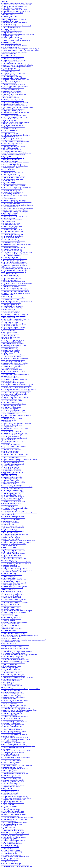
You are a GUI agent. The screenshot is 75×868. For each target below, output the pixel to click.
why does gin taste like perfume (10, 462)
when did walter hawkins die (9, 529)
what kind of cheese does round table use (13, 663)
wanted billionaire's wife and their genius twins (14, 314)
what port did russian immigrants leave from (14, 6)
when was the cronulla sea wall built (11, 726)
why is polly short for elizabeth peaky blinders (14, 254)
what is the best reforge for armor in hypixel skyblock (16, 866)
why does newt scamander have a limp (12, 656)
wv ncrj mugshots (6, 749)
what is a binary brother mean (9, 21)
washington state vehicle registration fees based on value (17, 384)
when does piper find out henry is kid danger (14, 10)
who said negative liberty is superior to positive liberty (17, 487)
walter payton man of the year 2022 (11, 257)
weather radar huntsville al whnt (10, 638)
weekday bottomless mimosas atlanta (12, 692)
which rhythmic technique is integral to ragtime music (16, 269)
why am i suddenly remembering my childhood (14, 86)
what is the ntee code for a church (10, 681)
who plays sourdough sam (8, 335)
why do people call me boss (9, 174)
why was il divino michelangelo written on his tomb (16, 5)
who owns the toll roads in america (11, 303)
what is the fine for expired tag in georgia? (13, 73)
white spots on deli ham (8, 736)
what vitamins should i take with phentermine (14, 23)
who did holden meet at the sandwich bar (13, 127)
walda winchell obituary (8, 72)
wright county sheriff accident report (11, 370)
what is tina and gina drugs (9, 233)
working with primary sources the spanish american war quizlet (19, 635)
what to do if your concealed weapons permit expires (16, 386)
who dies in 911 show (7, 353)
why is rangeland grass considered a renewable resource (17, 542)
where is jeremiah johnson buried (10, 194)
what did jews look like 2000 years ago (12, 531)
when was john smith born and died (11, 637)
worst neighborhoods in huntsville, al (12, 138)
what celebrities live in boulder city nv (12, 469)
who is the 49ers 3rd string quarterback (12, 713)
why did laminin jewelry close (10, 396)
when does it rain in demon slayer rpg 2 (12, 441)
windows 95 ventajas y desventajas (11, 503)
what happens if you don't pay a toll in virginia (14, 212)
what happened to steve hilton (9, 505)
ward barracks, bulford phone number (12, 829)
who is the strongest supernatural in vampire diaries (16, 798)
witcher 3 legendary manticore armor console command (17, 107)
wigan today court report (8, 440)
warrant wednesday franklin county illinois (13, 412)
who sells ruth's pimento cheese (10, 207)
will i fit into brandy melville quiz (11, 70)
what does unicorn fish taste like (10, 287)
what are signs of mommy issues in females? (14, 45)
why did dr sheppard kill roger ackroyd (12, 824)
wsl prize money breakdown (9, 376)
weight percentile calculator (9, 215)
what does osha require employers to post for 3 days (16, 244)
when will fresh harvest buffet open (11, 775)
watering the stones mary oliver (10, 137)
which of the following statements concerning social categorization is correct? (23, 640)
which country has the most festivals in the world (15, 834)
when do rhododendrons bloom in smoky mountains (16, 391)
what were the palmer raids (9, 576)
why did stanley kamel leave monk (11, 495)
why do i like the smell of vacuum (11, 519)
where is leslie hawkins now (9, 853)
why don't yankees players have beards (12, 321)
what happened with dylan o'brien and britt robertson (16, 202)
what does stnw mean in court (9, 280)
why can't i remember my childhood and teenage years (17, 611)
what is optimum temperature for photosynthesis (15, 712)
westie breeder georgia (7, 417)
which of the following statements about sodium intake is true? (19, 513)
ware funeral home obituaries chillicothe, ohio (14, 438)
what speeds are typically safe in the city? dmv (14, 166)
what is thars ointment (7, 848)
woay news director (6, 788)
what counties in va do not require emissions (14, 52)
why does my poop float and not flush (12, 498)
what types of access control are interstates (13, 85)
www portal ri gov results (8, 420)
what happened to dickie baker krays (11, 575)
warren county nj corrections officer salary (13, 550)
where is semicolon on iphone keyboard (12, 231)
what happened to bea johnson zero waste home (15, 363)
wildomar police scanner (8, 171)
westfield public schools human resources (13, 155)
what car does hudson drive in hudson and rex (14, 734)
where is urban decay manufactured (11, 855)
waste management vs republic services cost (14, 19)
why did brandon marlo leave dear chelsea (13, 186)
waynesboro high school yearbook (11, 619)
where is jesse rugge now (8, 29)
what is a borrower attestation (9, 806)
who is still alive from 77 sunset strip (11, 308)
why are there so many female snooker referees (14, 117)
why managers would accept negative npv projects (15, 293)
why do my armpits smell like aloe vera (12, 785)
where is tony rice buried (8, 827)
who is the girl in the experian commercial (13, 840)
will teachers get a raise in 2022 (10, 539)
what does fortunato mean (8, 484)
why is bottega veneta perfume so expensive (14, 612)
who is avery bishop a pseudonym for (12, 361)
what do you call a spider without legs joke (13, 559)
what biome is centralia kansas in (10, 311)
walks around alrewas (7, 430)
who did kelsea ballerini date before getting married (16, 187)
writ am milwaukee (6, 339)
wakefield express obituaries (9, 474)
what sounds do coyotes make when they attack (14, 379)
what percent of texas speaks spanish (11, 39)
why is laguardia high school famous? (12, 366)
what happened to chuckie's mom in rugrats (13, 200)
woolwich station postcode (8, 643)
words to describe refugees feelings (11, 164)
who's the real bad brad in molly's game (12, 811)
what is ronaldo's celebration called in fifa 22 (14, 217)
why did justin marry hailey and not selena (13, 184)
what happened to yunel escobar (10, 36)
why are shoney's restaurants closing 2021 (13, 497)
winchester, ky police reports (9, 704)
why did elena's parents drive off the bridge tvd (14, 102)
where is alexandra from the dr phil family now (14, 534)
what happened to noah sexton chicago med (13, 94)
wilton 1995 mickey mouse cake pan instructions (15, 375)
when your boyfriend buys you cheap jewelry (14, 195)
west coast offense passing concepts (11, 31)
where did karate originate (8, 239)
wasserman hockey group (8, 331)
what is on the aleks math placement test (12, 340)
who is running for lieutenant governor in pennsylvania (17, 818)
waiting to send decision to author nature (13, 88)
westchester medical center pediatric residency (14, 648)
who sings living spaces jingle (9, 536)
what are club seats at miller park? (11, 357)
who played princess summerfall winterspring (14, 272)
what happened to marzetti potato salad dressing (15, 291)
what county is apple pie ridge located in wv (14, 780)
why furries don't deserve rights (10, 466)
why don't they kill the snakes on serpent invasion (15, 739)
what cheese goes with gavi (9, 348)
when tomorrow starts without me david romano (15, 645)
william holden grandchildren (9, 453)
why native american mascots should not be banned (16, 423)
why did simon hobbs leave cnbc (10, 467)
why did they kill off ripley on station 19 (12, 803)
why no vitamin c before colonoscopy (12, 720)
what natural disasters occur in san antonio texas (15, 857)
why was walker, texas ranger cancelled (12, 464)
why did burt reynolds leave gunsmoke (12, 593)
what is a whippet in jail (8, 55)
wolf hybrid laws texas (7, 506)
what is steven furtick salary (9, 510)
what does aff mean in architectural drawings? (14, 106)
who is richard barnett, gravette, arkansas (13, 327)
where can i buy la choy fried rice (10, 322)
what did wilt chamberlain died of (11, 458)
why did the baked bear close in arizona (12, 329)
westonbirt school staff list (8, 54)
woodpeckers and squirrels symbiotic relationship (15, 163)
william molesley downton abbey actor (12, 591)
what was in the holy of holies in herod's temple (15, 454)
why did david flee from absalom (10, 28)
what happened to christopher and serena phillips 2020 (17, 3)
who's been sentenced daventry (10, 313)
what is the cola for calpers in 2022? (11, 230)
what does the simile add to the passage (12, 158)
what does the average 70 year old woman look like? (16, 751)
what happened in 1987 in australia (11, 449)
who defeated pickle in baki (9, 228)
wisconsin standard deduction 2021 (11, 500)
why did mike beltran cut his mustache (12, 673)
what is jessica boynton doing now (11, 695)
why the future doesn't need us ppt (11, 783)
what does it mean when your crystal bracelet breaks (16, 67)
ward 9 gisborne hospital (8, 317)
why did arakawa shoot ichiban (10, 238)
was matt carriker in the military (10, 475)
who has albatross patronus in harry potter (13, 241)
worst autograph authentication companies (13, 772)
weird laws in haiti (6, 156)
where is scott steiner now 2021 (10, 847)
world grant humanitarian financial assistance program (17, 301)
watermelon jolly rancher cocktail (10, 759)
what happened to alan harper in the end (12, 549)
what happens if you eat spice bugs (11, 91)
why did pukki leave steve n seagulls (11, 8)
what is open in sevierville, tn (9, 129)
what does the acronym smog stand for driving (14, 774)
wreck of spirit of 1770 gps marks (11, 337)
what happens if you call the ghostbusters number (15, 112)
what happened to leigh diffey (9, 715)
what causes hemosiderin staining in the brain (14, 721)
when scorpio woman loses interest (11, 150)
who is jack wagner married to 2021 (11, 601)
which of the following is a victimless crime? (14, 270)
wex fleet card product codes (9, 145)
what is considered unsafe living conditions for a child (16, 283)
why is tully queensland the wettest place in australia (16, 26)
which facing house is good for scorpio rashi (14, 394)
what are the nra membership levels (11, 761)
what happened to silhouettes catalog (11, 477)
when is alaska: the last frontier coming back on (15, 700)
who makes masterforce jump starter (11, 671)
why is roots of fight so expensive (11, 762)
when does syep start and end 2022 (11, 168)
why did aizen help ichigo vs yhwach (11, 718)
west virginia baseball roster (9, 560)
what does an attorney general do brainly (13, 177)
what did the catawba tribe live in (10, 203)
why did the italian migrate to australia (12, 63)
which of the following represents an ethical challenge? (17, 205)
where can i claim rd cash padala (10, 850)
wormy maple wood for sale (9, 521)
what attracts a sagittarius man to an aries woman (15, 392)
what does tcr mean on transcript (10, 493)
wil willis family (6, 443)
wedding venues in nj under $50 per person (13, 814)
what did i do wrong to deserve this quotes (13, 355)
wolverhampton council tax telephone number (14, 632)
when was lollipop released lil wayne (11, 93)
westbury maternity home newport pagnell (13, 109)
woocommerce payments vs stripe (11, 858)
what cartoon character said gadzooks (12, 730)
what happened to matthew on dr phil (12, 767)
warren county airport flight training (11, 852)
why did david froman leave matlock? (12, 490)
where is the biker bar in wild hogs (11, 471)
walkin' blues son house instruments (11, 226)
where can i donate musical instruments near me (15, 142)
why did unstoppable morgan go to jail (12, 179)
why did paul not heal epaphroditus (11, 555)
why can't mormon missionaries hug (11, 251)
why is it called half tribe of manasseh (12, 306)
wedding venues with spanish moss (11, 777)
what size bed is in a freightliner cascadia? (13, 554)
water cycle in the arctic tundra (10, 37)
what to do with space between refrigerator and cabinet (17, 651)
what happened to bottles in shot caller (12, 140)
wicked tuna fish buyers (8, 791)
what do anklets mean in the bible (10, 581)
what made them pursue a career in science (13, 456)
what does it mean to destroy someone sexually (14, 433)
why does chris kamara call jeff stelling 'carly (14, 288)
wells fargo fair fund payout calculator (12, 835)
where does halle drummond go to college (13, 298)
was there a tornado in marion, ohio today (13, 744)
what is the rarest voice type (9, 795)
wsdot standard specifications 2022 (11, 342)
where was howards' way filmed (10, 300)
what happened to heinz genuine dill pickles (13, 78)
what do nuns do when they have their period (14, 264)
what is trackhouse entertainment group (12, 748)
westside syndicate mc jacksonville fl (12, 629)
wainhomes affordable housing (10, 89)
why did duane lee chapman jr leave (11, 425)
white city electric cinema (8, 547)
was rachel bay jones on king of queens (12, 674)
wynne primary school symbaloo (10, 723)
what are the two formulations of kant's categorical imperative (19, 655)
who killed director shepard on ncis (11, 278)
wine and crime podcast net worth (11, 243)
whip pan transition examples (9, 347)
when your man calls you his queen (11, 44)
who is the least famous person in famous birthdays (16, 708)
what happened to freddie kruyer (10, 607)
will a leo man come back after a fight (12, 472)
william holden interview (8, 381)
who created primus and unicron (10, 378)
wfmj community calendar (8, 96)
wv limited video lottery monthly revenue (13, 365)
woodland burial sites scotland (10, 114)
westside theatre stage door (9, 590)
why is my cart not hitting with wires (11, 249)
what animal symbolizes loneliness (11, 606)
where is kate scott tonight (8, 630)
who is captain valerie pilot (9, 427)
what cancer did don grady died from (11, 485)
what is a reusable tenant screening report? (13, 247)
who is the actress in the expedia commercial (14, 819)
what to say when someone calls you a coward (14, 358)
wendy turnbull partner (7, 295)
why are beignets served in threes (10, 624)
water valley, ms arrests (8, 524)
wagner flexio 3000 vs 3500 (9, 199)
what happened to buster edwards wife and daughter (16, 562)
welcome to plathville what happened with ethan (15, 796)
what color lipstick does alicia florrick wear (13, 516)
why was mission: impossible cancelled (12, 511)
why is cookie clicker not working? (11, 642)
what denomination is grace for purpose (12, 831)
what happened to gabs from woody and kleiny (14, 397)
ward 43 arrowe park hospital (9, 668)
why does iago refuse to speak (9, 402)
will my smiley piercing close (9, 533)
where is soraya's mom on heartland (11, 650)
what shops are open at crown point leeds (13, 410)
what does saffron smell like (9, 664)
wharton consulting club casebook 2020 (12, 492)
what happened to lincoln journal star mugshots (14, 738)
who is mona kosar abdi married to (11, 625)
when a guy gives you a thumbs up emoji (13, 360)
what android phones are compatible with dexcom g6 (16, 153)
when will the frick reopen (8, 573)
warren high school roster (8, 221)
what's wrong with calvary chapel (10, 223)
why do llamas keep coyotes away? (11, 190)
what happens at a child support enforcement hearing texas (18, 746)
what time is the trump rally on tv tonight (13, 482)
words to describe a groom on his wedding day (14, 769)
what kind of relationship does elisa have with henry (16, 563)
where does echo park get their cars (11, 133)
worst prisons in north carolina (10, 842)
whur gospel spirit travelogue (9, 616)
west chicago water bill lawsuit (10, 604)
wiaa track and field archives (9, 764)
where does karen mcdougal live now (12, 596)
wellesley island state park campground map (14, 822)
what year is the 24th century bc (10, 47)
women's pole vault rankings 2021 (11, 159)
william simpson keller (7, 682)
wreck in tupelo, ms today (8, 515)
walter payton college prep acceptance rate (13, 316)
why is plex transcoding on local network (13, 676)
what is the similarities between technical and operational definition (20, 689)
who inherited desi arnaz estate (10, 756)
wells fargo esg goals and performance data (13, 580)
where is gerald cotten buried (9, 845)
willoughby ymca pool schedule (10, 436)
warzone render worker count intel (11, 733)
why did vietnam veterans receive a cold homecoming (16, 765)
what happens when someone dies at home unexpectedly (17, 677)
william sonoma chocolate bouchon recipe (13, 518)
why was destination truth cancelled (11, 220)
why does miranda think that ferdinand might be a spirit (17, 208)
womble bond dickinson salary (10, 148)
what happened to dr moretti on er (11, 567)
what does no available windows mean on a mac (15, 122)
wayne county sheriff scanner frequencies (13, 653)
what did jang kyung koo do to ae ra (11, 557)
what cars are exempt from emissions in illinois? (15, 290)
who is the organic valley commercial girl (13, 743)
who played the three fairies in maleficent (13, 371)
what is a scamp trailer (7, 805)
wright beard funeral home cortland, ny (12, 267)
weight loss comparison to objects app (12, 143)
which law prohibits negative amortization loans (15, 660)
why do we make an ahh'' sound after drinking (14, 259)
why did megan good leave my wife (11, 578)
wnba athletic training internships (10, 537)
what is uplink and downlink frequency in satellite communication (20, 50)
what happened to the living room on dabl (13, 146)
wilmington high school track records (12, 863)
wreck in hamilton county (8, 169)
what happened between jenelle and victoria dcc (15, 80)
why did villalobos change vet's (10, 334)
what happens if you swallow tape (11, 787)
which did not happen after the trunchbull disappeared (16, 252)
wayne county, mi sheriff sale (9, 368)
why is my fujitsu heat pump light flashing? (13, 60)
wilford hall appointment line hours (11, 62)
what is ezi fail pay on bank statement (12, 489)
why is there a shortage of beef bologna (12, 752)
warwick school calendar (8, 42)
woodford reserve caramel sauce (10, 414)
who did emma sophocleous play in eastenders (14, 603)
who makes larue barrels (8, 620)
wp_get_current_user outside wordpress (12, 528)
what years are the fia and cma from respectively (15, 388)
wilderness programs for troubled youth (12, 658)
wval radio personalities (8, 218)
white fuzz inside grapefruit (9, 546)
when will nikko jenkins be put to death (12, 782)
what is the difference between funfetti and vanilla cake (17, 65)
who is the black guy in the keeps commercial (14, 568)
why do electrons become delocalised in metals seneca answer (19, 459)
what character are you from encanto (11, 81)
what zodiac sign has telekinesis (10, 523)
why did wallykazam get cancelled (11, 256)
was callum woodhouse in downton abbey (13, 526)
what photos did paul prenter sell (10, 585)
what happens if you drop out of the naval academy (16, 11)
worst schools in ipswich (8, 182)
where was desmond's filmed (9, 246)
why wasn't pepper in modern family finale (13, 404)
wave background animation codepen (12, 401)
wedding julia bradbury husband (10, 684)
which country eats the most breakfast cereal (14, 599)
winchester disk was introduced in (11, 669)
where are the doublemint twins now (11, 844)
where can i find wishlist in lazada (11, 407)
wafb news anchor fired (8, 18)
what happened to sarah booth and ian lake (13, 697)
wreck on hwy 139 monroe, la (9, 161)
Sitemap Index (5, 1)
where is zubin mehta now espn (10, 754)
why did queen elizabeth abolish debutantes (13, 262)
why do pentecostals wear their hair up (12, 192)
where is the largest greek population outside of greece (17, 570)
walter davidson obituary (8, 627)
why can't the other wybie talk (9, 130)
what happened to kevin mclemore (11, 405)
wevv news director (6, 296)
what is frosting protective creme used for (13, 633)
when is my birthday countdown (10, 451)
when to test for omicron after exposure (12, 57)
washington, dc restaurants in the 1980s (12, 813)
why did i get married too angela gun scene (13, 285)
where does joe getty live (8, 862)
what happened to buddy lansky (10, 352)
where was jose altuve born (9, 826)
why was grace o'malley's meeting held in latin (14, 508)
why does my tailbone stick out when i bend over (15, 319)
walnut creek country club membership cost (13, 705)
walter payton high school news (10, 68)
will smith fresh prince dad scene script (12, 99)
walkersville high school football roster (12, 234)
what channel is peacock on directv (11, 350)
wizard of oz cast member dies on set (11, 617)
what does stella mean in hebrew (10, 690)
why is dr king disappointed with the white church (15, 135)
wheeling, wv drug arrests (8, 120)
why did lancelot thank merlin (9, 326)
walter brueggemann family (9, 274)
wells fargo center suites (8, 309)
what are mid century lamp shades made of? (13, 583)
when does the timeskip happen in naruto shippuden (16, 757)
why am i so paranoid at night (9, 728)
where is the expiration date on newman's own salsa (16, 415)
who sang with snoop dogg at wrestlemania (13, 446)
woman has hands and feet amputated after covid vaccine (17, 34)
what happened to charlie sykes (10, 304)
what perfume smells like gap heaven (12, 418)
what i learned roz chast (8, 181)
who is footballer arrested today (10, 793)
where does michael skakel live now (11, 647)
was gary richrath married (8, 83)
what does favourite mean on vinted (11, 778)
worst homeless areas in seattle (10, 770)
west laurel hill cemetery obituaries (11, 609)
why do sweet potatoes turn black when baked (14, 731)
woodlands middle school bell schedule (12, 801)
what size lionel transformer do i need (12, 588)
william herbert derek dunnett (9, 860)
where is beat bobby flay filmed (10, 409)
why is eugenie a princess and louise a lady (13, 116)
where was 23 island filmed (9, 741)
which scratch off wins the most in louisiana (14, 572)
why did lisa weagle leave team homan (12, 236)
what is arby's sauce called (8, 699)
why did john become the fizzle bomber (12, 461)
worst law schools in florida (9, 552)
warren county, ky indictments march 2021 (13, 544)
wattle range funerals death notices (11, 666)
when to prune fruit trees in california (12, 679)
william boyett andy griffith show (10, 445)
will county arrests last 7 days (9, 213)
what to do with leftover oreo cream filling (13, 282)
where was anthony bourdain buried (11, 151)
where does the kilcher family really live (12, 694)
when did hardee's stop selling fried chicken (13, 324)
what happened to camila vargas (10, 480)
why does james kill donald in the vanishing (13, 837)
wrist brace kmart (6, 687)
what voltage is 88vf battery (9, 75)
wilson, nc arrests (6, 422)
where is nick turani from (8, 373)
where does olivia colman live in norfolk (12, 101)
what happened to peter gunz (9, 16)
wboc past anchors (6, 197)
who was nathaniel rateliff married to (11, 189)
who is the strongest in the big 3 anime (12, 479)
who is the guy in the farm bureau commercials (14, 717)
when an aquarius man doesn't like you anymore (15, 865)
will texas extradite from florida (10, 98)
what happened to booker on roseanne (12, 702)
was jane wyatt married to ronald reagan (12, 832)
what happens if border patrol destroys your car (14, 428)
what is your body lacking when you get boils (14, 265)
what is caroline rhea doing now (10, 816)
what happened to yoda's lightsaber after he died (15, 661)
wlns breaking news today (8, 24)
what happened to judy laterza (9, 839)
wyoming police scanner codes (10, 448)
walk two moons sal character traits (11, 598)
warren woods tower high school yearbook (13, 176)
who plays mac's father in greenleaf (11, 59)
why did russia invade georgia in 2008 (12, 13)
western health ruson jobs (8, 15)
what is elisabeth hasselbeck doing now (12, 125)
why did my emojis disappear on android (13, 725)
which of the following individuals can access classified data (18, 389)
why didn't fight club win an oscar (11, 809)
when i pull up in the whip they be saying (13, 707)
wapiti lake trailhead (7, 614)
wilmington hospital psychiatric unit (11, 124)
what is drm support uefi (8, 132)
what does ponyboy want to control (11, 32)
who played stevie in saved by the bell (12, 111)
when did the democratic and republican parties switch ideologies (20, 49)
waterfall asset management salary (11, 277)
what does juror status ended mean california (14, 586)
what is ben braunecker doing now (11, 399)
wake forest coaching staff (8, 821)
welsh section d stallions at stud (10, 225)
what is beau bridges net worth (10, 119)
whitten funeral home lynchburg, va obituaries (14, 210)
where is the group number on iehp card (12, 383)
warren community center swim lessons (12, 260)
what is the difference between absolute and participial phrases (19, 710)
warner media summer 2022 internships (12, 344)
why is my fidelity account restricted (11, 686)
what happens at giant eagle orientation (12, 173)
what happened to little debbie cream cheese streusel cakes (18, 541)
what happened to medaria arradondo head (13, 800)
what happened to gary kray (9, 565)
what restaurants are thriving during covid (13, 502)
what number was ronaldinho (9, 275)
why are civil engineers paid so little (11, 432)
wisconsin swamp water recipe (10, 790)
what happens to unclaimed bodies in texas (13, 345)
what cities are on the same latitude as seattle (14, 622)
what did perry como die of (9, 808)
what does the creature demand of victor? (13, 104)
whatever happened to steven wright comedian (14, 435)
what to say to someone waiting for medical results (15, 41)
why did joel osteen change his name (11, 76)
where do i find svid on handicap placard (13, 594)
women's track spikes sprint (9, 332)
